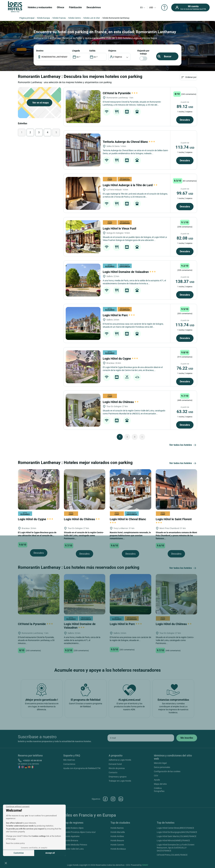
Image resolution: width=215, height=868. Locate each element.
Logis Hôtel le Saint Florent (174, 521)
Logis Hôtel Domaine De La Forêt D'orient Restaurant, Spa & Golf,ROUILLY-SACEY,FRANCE (176, 848)
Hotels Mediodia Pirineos (76, 845)
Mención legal (160, 763)
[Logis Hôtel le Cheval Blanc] (130, 489)
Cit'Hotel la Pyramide (120, 93)
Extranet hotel (115, 764)
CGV (156, 776)
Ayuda (157, 780)
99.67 (185, 193)
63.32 (185, 412)
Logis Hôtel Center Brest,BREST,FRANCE (175, 828)
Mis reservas (69, 760)
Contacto (113, 772)
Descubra (185, 120)
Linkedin (121, 799)
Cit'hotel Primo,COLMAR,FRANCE (172, 855)
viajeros (112, 51)
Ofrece (61, 7)
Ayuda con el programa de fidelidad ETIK (82, 768)
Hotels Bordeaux (118, 849)
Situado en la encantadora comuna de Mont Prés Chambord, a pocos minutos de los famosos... (176, 535)
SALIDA (92, 51)
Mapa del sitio (160, 784)
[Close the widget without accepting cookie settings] (18, 807)
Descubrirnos (94, 7)
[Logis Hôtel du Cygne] (83, 367)
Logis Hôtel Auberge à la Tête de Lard (130, 185)
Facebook (105, 799)
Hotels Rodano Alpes (74, 828)
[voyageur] (119, 57)
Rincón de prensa (117, 768)
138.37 (185, 281)
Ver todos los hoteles (183, 445)
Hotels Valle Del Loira (74, 849)
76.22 (185, 368)
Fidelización (75, 7)
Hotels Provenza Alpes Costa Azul (80, 832)
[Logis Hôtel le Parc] (83, 323)
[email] (141, 738)
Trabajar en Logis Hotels (120, 781)
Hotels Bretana (71, 840)
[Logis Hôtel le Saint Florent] (176, 489)
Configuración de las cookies (167, 771)
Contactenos (69, 764)
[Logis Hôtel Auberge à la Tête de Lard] (83, 193)
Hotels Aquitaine (72, 836)
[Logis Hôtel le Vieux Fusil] (83, 237)
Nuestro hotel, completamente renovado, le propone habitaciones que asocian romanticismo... (130, 535)
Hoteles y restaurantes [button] (40, 7)
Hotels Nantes (117, 828)
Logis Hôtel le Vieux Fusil (120, 228)
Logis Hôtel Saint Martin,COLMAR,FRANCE (177, 836)
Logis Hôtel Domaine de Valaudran (129, 272)
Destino (40, 51)
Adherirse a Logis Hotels (120, 760)
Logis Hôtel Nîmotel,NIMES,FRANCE (173, 840)
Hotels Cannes (117, 845)
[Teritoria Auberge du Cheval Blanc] (83, 150)
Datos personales (162, 767)
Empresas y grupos (118, 777)
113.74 (185, 147)
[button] (6, 863)
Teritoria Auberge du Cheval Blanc (129, 142)
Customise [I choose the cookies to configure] (19, 853)
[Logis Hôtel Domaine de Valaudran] (83, 280)
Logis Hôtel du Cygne (120, 359)
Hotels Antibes (117, 836)
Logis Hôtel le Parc (119, 315)
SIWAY (145, 865)
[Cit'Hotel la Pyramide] (83, 107)
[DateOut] (98, 57)
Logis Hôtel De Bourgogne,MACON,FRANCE (177, 832)
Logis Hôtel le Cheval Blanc (128, 521)
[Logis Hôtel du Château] (83, 410)
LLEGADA (76, 51)
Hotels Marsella (118, 832)
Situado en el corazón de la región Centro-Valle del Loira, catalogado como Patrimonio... (84, 535)
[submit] (187, 738)
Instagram (113, 799)
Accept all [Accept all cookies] (50, 853)
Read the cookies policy (15, 843)
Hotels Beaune (117, 840)
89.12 (185, 107)
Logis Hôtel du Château (121, 402)
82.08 (185, 238)
